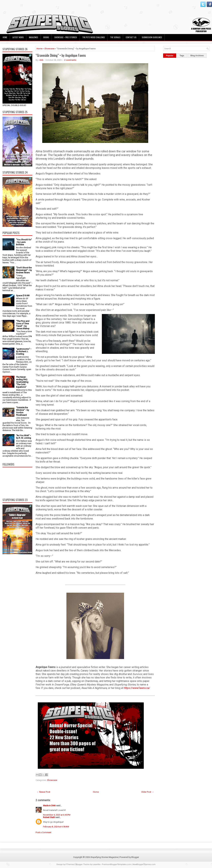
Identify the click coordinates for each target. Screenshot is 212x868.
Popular (170, 56)
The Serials (115, 37)
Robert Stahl (49, 817)
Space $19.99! (23, 296)
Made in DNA (49, 806)
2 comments (70, 60)
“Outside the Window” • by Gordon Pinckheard (23, 411)
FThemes (70, 864)
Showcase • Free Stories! (66, 37)
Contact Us (131, 37)
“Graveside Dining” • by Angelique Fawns (61, 55)
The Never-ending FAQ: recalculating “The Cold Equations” (22, 382)
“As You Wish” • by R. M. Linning (24, 437)
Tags (182, 56)
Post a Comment (43, 832)
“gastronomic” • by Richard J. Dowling (24, 351)
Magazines (34, 37)
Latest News (18, 37)
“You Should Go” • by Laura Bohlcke (24, 242)
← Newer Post (43, 792)
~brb (41, 60)
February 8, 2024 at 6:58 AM (56, 827)
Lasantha (96, 864)
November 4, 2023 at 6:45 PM (57, 815)
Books (46, 37)
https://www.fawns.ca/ (137, 688)
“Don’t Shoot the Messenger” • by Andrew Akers (24, 270)
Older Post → (148, 792)
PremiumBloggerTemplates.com (117, 864)
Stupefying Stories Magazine (104, 857)
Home (5, 37)
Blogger (135, 857)
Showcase (49, 49)
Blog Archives (197, 56)
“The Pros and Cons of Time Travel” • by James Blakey (23, 325)
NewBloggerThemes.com (144, 864)
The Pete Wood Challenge (94, 37)
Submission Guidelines (152, 37)
